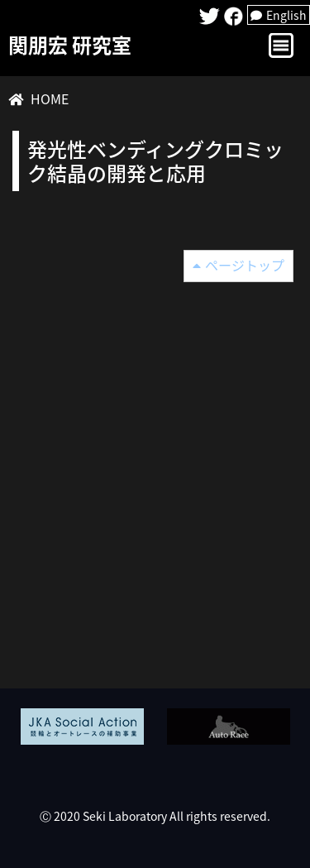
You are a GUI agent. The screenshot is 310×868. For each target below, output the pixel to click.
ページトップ (245, 265)
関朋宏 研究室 (70, 45)
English (279, 15)
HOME (50, 98)
